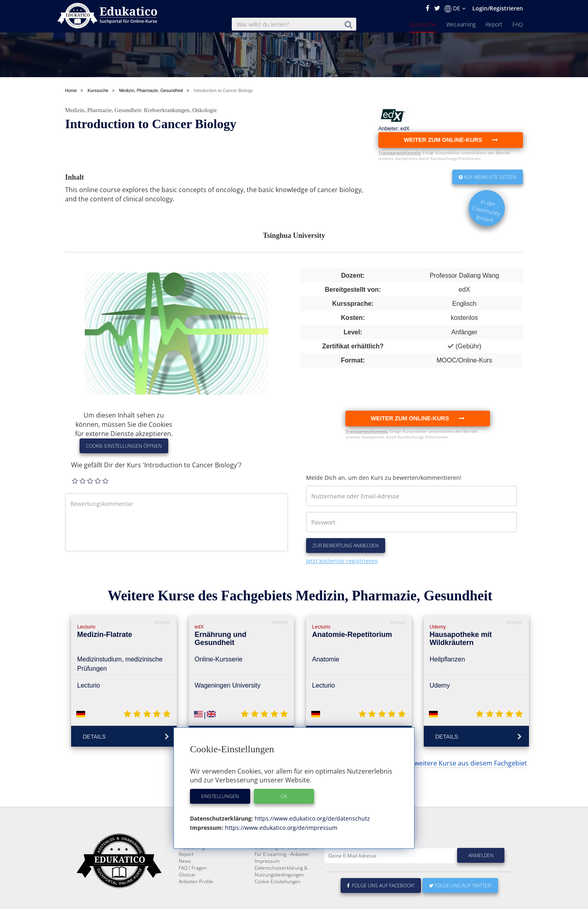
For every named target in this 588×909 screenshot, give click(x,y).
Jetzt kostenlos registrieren (342, 561)
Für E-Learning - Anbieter (282, 882)
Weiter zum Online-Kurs (418, 418)
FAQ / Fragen (193, 896)
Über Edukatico (272, 869)
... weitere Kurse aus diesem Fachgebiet (468, 763)
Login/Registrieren (498, 8)
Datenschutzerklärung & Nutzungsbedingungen (281, 899)
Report (494, 24)
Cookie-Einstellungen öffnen (124, 446)
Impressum (267, 889)
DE (455, 8)
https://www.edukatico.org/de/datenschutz (311, 818)
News (185, 889)
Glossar (187, 903)
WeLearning (461, 24)
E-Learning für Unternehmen (286, 875)
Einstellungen (220, 796)
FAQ (518, 24)
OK (284, 796)
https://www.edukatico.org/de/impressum (280, 828)
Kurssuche (423, 24)
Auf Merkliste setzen (488, 177)
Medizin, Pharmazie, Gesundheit (103, 110)
